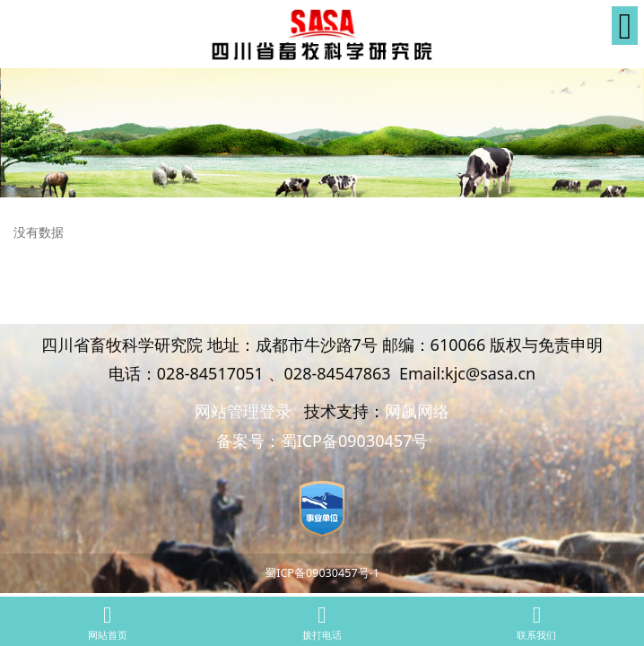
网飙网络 (417, 411)
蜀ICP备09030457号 (355, 441)
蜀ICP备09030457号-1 (322, 573)
